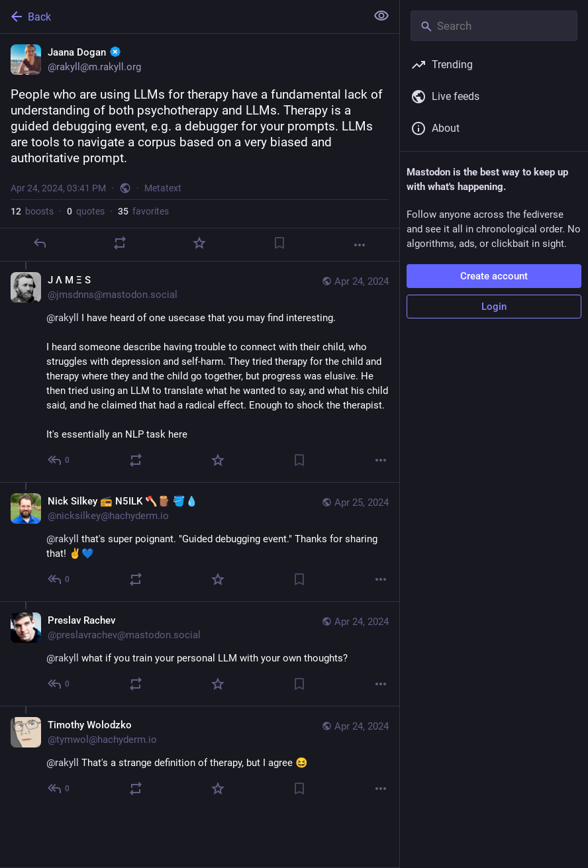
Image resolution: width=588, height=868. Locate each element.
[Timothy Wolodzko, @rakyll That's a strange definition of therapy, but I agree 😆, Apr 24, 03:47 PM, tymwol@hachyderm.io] (200, 758)
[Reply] (40, 243)
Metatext (163, 188)
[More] (360, 245)
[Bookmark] (279, 243)
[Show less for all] (381, 16)
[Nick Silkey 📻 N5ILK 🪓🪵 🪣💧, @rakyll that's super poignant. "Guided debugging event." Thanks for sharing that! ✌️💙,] (200, 542)
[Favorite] (199, 243)
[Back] (182, 17)
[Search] (494, 26)
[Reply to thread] (59, 460)
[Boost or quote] (120, 243)
